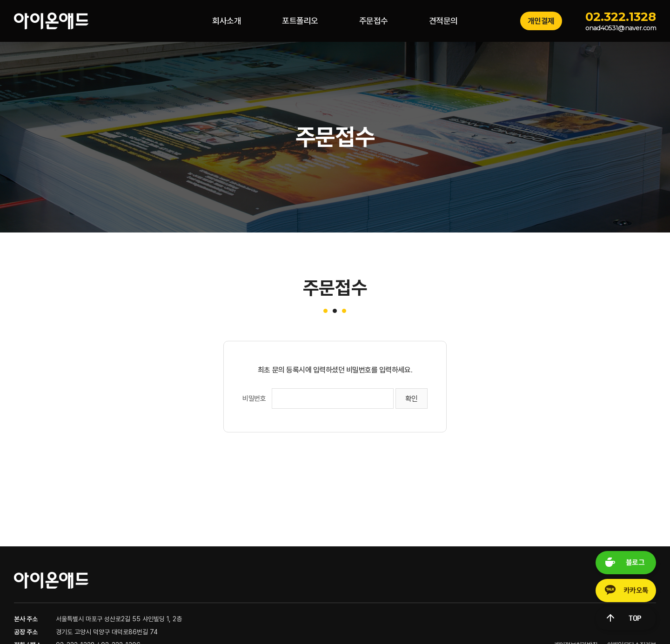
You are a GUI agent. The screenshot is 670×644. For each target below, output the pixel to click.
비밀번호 (254, 398)
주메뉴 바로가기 (0, 0)
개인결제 (541, 21)
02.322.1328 (621, 17)
